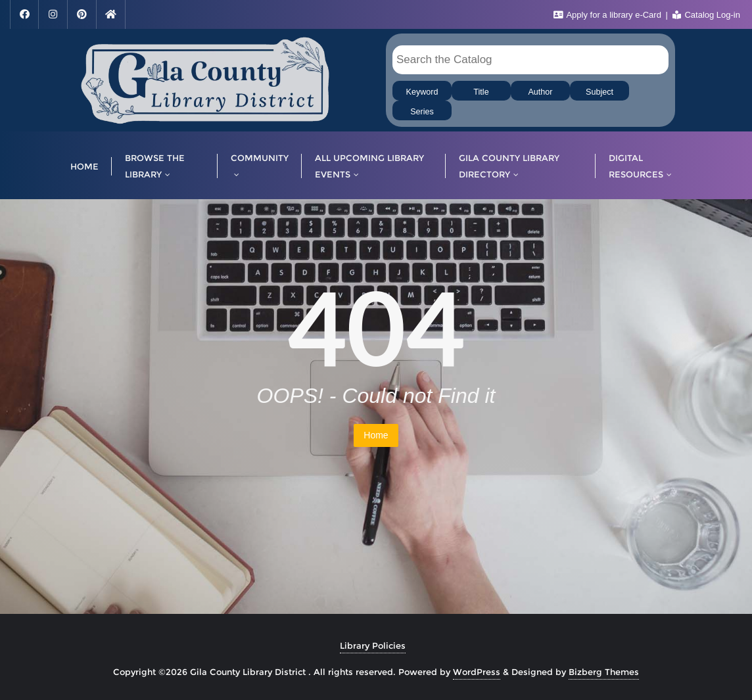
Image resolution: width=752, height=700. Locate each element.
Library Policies (373, 645)
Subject (599, 92)
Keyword (422, 92)
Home (376, 435)
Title (481, 92)
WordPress (477, 672)
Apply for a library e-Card (609, 15)
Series (422, 112)
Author (540, 92)
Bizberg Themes (604, 672)
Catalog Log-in (706, 15)
